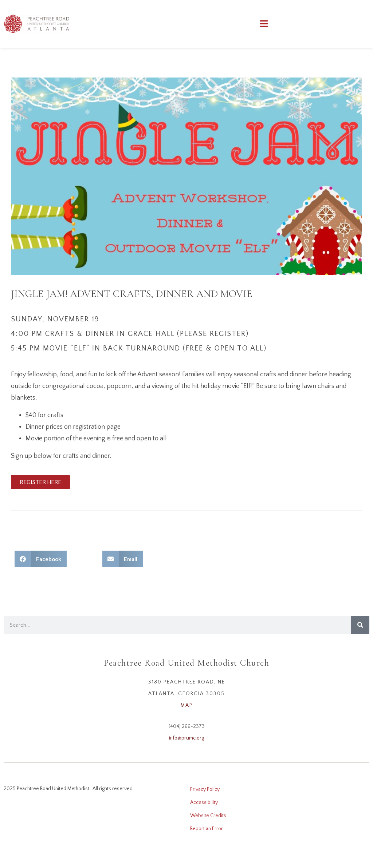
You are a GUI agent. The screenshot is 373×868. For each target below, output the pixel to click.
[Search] (360, 625)
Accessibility (204, 802)
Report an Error (207, 829)
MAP (187, 705)
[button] (41, 559)
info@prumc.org (186, 738)
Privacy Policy (205, 789)
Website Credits (208, 816)
